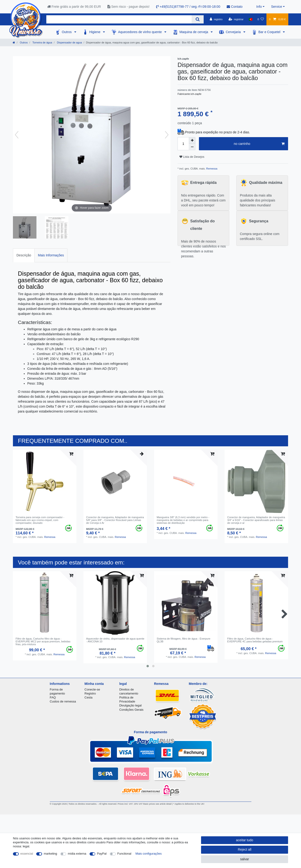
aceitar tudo (244, 840)
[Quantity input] (183, 144)
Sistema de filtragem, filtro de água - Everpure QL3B (183, 640)
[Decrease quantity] (192, 147)
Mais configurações (149, 854)
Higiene (95, 32)
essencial (27, 854)
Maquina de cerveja (194, 32)
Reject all (245, 849)
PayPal (102, 854)
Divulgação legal (130, 705)
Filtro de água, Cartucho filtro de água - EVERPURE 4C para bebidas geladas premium (255, 640)
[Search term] (119, 19)
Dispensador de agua (69, 42)
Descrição (24, 255)
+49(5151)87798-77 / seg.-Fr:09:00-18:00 (188, 7)
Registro (90, 693)
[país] (251, 19)
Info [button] (259, 7)
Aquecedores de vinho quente (140, 32)
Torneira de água (42, 42)
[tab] (24, 255)
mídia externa (77, 854)
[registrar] (236, 19)
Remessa (211, 169)
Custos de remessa (63, 701)
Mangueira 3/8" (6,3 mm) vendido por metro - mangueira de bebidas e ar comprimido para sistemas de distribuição (183, 520)
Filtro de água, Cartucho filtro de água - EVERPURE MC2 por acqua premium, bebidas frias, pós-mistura (43, 642)
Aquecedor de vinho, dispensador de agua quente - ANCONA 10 (115, 640)
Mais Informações (51, 255)
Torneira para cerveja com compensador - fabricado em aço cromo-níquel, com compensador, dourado (40, 520)
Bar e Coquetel (270, 32)
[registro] (216, 19)
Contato (235, 7)
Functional (124, 854)
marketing (50, 854)
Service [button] (277, 7)
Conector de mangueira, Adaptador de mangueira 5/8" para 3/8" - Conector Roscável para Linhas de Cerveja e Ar (115, 520)
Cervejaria (234, 32)
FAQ (53, 697)
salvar (244, 859)
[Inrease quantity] (192, 140)
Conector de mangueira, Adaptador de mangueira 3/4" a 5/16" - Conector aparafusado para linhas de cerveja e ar (256, 520)
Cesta (88, 697)
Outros (67, 32)
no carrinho (259, 144)
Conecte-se (92, 689)
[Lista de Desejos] (261, 19)
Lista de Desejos (192, 157)
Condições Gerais (131, 710)
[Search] (198, 19)
